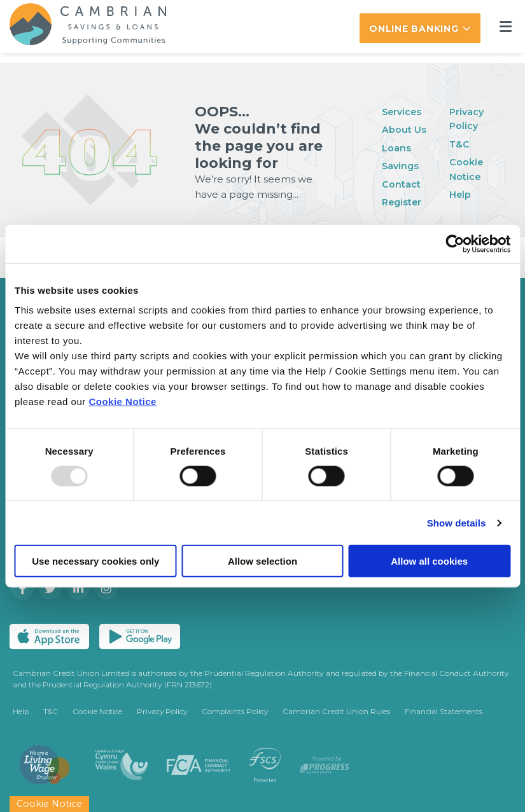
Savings (401, 165)
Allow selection (262, 561)
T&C (460, 143)
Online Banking (414, 29)
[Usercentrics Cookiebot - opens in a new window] (455, 244)
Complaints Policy (239, 711)
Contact (401, 183)
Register (403, 201)
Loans (396, 147)
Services (403, 111)
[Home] (78, 26)
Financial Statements (449, 711)
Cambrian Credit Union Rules (341, 711)
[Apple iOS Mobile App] (49, 636)
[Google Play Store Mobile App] (140, 636)
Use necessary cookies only (95, 561)
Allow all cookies (429, 561)
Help (460, 194)
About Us (404, 129)
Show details (457, 522)
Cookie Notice (122, 402)
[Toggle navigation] (505, 26)
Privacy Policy (164, 711)
